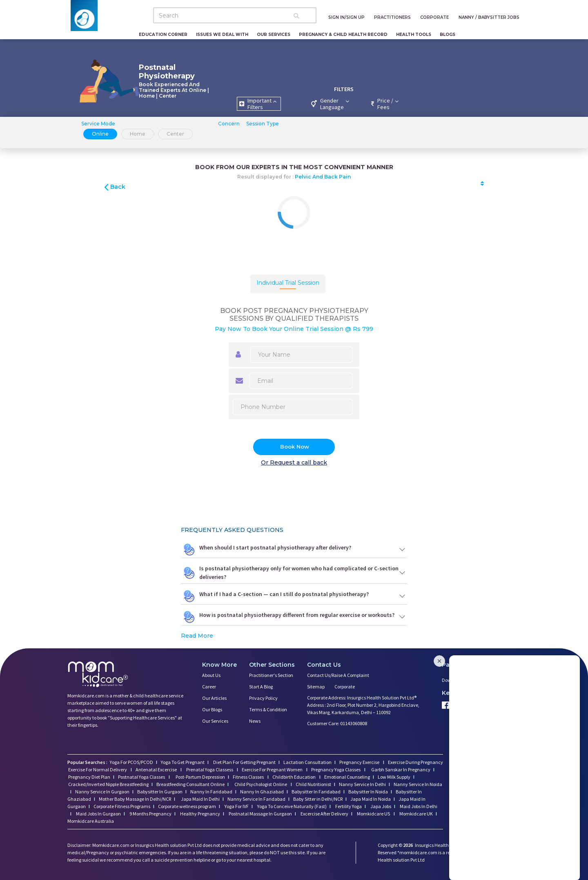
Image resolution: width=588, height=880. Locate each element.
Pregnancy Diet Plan (89, 777)
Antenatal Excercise (157, 769)
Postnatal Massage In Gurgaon (260, 814)
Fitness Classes (249, 777)
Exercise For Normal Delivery (98, 769)
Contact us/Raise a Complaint (338, 675)
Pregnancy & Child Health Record (343, 35)
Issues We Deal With (222, 35)
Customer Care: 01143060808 (337, 723)
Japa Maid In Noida (371, 799)
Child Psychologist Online (261, 784)
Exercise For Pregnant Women (273, 769)
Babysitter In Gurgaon (160, 792)
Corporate (345, 687)
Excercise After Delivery (324, 814)
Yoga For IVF (236, 806)
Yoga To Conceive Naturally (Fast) (292, 806)
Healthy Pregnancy (200, 814)
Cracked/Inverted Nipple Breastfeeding (108, 784)
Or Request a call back (294, 462)
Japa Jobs (380, 806)
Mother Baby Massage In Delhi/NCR (135, 799)
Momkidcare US (373, 814)
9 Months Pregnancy (150, 814)
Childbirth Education (294, 777)
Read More (197, 636)
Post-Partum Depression (200, 777)
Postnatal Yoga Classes (142, 777)
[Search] (235, 15)
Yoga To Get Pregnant (183, 762)
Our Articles (214, 698)
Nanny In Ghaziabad (262, 792)
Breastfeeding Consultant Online (190, 784)
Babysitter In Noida (368, 792)
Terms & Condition (268, 709)
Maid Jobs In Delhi (418, 806)
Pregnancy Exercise (360, 762)
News (255, 721)
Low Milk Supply (394, 777)
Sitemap (316, 687)
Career (209, 687)
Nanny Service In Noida (418, 784)
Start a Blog (261, 687)
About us (211, 675)
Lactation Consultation (307, 762)
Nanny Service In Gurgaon (102, 792)
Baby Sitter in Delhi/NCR (318, 799)
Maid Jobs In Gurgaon (98, 814)
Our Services (274, 35)
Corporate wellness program (187, 806)
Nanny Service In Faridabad (256, 799)
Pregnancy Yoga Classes (336, 769)
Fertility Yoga (348, 806)
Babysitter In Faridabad (316, 792)
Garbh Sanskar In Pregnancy (401, 769)
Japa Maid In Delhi (200, 799)
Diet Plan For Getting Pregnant (244, 762)
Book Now (295, 447)
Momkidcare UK (416, 814)
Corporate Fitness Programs (122, 806)
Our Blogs (212, 709)
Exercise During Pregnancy (415, 762)
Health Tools (414, 35)
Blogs (448, 35)
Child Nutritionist (313, 784)
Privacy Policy (263, 698)
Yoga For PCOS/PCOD (131, 762)
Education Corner (163, 35)
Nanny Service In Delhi (362, 784)
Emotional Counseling (347, 777)
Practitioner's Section (271, 675)
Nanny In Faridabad (211, 792)
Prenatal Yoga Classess (210, 769)
